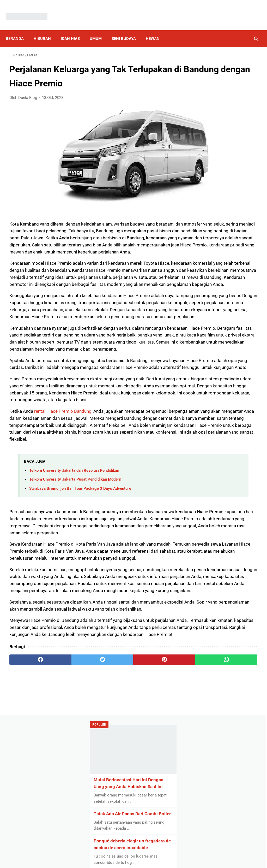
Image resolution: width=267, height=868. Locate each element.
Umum (99, 30)
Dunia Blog (141, 860)
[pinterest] (113, 795)
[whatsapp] (154, 795)
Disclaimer (131, 851)
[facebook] (30, 795)
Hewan (156, 30)
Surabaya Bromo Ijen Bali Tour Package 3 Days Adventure (80, 575)
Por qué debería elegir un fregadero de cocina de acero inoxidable (223, 187)
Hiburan (46, 30)
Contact (169, 851)
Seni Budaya (127, 30)
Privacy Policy (103, 851)
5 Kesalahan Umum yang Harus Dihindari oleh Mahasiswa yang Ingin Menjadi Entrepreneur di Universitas (223, 236)
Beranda (18, 30)
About (151, 851)
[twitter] (72, 795)
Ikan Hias (74, 30)
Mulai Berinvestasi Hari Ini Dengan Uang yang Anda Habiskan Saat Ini (224, 100)
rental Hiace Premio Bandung (63, 484)
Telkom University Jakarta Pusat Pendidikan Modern (75, 566)
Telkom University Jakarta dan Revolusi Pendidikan (74, 557)
